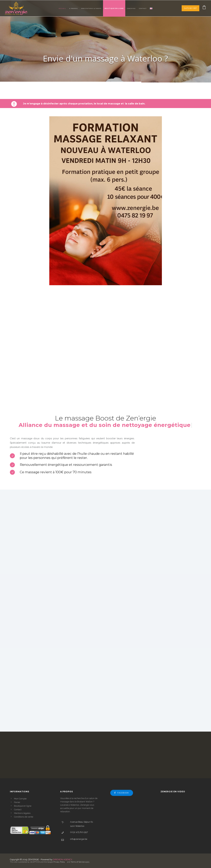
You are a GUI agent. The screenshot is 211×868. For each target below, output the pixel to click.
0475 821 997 (190, 8)
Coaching (131, 8)
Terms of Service (78, 862)
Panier (17, 802)
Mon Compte (20, 799)
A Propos (74, 8)
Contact (143, 8)
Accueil (62, 8)
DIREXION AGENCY (62, 860)
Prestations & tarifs (91, 8)
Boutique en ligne (114, 8)
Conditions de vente (24, 817)
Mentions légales (22, 813)
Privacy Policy (59, 862)
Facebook (122, 793)
